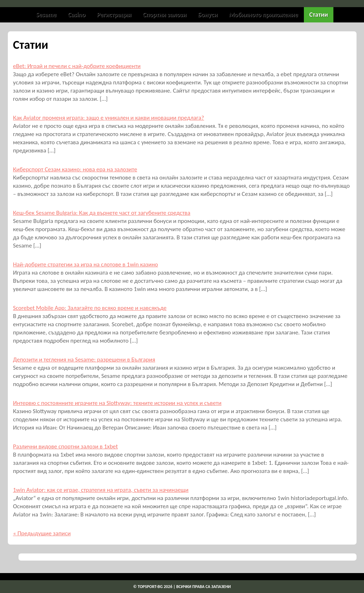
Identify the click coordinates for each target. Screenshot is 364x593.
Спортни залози (165, 15)
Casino (77, 15)
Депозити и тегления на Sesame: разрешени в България (84, 360)
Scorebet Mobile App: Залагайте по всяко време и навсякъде (90, 308)
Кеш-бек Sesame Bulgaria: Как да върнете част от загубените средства (102, 213)
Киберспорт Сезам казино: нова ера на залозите (75, 169)
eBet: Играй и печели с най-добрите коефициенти (77, 66)
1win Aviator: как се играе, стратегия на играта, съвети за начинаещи (101, 490)
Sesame (46, 15)
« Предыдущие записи (42, 533)
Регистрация (114, 15)
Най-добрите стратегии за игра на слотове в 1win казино (86, 264)
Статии (318, 15)
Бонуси (208, 15)
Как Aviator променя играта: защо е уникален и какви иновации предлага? (109, 118)
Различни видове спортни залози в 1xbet (66, 446)
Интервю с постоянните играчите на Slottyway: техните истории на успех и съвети (117, 403)
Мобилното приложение (263, 15)
